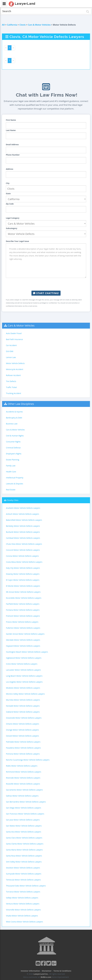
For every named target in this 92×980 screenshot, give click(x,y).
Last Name (11, 130)
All (3, 25)
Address (10, 169)
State (8, 193)
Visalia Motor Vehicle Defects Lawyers (22, 916)
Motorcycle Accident (15, 369)
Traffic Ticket (11, 387)
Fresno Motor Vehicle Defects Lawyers (22, 622)
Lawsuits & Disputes (15, 484)
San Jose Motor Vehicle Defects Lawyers (23, 820)
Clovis (23, 25)
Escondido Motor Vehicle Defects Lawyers (24, 598)
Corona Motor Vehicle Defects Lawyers (22, 556)
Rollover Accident (13, 375)
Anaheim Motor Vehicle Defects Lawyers (23, 508)
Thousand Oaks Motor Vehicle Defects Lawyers (26, 886)
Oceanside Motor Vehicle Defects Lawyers (24, 718)
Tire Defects (11, 381)
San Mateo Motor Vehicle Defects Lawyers (24, 826)
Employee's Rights (14, 454)
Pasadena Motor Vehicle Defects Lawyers (23, 748)
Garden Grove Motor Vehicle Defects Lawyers (25, 634)
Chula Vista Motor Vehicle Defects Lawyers (24, 544)
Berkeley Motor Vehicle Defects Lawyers (23, 526)
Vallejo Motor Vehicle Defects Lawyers (22, 898)
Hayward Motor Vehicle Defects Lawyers (23, 646)
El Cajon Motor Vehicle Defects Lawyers (23, 580)
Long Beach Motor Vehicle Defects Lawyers (24, 676)
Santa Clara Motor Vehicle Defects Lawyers (24, 838)
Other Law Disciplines (21, 404)
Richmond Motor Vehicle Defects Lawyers (24, 772)
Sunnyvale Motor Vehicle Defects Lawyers (24, 874)
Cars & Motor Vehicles (39, 25)
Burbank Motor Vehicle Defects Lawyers (23, 532)
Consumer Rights (13, 442)
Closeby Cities (13, 500)
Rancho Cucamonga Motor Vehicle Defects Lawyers (28, 760)
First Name (11, 120)
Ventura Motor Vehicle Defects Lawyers (23, 904)
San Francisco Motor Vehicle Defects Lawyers (25, 814)
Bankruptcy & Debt (14, 418)
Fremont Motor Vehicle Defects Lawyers (23, 616)
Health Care (11, 472)
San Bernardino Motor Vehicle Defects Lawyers (26, 802)
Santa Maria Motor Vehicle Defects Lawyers (24, 850)
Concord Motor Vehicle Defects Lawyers (23, 550)
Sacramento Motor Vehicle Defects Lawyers (24, 790)
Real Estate (11, 490)
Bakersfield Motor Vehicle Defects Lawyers (24, 520)
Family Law (11, 466)
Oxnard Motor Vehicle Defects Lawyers (22, 736)
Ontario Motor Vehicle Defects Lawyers (23, 724)
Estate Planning (13, 460)
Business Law (12, 424)
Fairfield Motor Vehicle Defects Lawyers (23, 604)
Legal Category (13, 218)
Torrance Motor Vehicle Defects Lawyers (23, 892)
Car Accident (11, 345)
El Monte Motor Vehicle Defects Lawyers (23, 586)
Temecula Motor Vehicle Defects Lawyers (23, 880)
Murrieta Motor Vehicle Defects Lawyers (23, 700)
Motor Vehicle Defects (15, 363)
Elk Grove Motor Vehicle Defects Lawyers (23, 592)
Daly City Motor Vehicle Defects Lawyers (23, 568)
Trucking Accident (14, 393)
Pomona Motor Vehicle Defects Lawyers (23, 754)
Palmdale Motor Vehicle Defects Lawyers (23, 742)
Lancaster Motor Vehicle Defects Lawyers (23, 670)
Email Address (12, 144)
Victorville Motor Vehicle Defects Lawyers (23, 910)
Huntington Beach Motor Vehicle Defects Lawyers (27, 652)
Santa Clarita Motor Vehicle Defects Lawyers (25, 844)
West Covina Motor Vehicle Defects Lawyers (25, 922)
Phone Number (13, 155)
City (8, 183)
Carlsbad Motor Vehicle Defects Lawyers (23, 538)
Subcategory (12, 228)
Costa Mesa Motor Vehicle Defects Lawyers (24, 562)
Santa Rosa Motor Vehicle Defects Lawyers (24, 856)
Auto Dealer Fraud (14, 333)
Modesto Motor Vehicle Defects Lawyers (23, 688)
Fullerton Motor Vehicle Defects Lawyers (23, 628)
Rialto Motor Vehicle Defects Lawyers (22, 766)
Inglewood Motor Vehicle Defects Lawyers (24, 658)
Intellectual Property (15, 478)
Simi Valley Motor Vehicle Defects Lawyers (24, 862)
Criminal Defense (13, 448)
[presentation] (46, 284)
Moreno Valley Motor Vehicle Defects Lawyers (25, 694)
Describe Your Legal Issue (17, 241)
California (12, 25)
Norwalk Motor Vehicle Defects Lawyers (23, 706)
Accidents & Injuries (14, 412)
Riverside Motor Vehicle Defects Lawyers (23, 778)
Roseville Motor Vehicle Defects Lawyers (23, 784)
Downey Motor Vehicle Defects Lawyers (23, 574)
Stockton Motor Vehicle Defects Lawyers (23, 868)
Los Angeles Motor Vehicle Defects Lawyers (24, 682)
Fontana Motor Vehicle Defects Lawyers (23, 610)
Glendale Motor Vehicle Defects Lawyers (23, 640)
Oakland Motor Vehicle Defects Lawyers (23, 712)
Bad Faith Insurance (14, 339)
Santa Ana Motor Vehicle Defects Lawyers (24, 832)
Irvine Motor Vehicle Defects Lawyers (22, 664)
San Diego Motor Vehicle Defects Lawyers (24, 808)
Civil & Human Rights (15, 436)
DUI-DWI (10, 351)
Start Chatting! (46, 293)
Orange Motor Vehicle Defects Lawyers (22, 730)
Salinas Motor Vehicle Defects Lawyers (22, 796)
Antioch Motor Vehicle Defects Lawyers (23, 514)
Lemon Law (11, 357)
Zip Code (10, 204)
